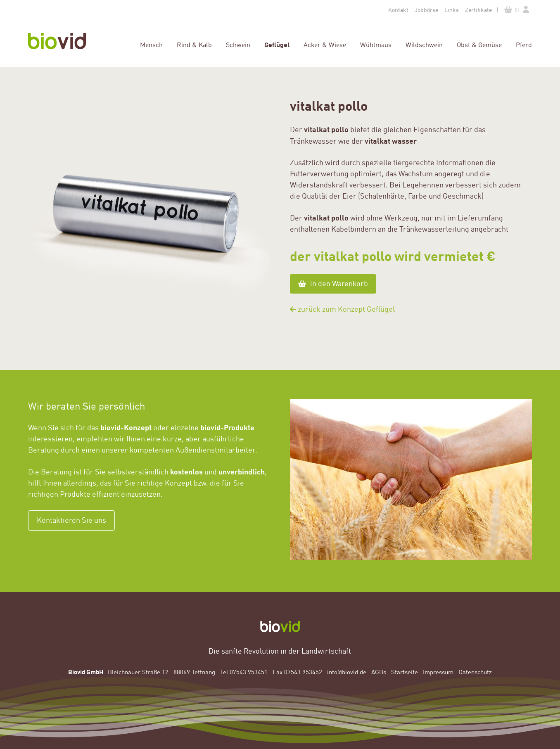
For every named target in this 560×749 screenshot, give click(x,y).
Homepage (63, 41)
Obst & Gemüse (479, 45)
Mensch (151, 45)
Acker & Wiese (325, 45)
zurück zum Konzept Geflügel (342, 309)
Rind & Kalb (194, 45)
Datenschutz (475, 672)
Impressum (438, 672)
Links (452, 10)
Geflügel (277, 44)
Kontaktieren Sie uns (71, 520)
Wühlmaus (376, 45)
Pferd (524, 45)
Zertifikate (478, 10)
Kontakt (398, 10)
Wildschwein (424, 45)
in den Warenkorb (333, 284)
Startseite (405, 672)
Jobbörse (426, 10)
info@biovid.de (347, 672)
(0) (512, 10)
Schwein (238, 45)
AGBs (379, 672)
